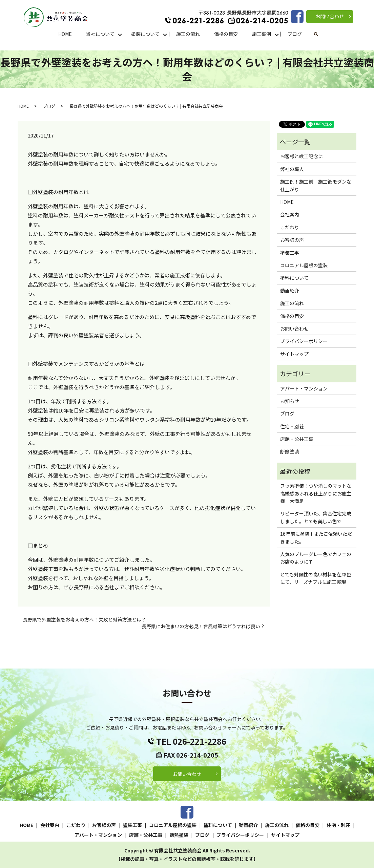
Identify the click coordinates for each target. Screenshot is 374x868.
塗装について (145, 34)
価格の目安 (226, 34)
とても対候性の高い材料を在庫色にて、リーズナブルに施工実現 (316, 578)
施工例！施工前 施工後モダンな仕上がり (316, 185)
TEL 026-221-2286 (191, 741)
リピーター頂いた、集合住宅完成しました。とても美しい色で (316, 517)
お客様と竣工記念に (302, 156)
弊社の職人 (292, 169)
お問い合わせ (330, 16)
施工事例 (262, 34)
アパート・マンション (304, 388)
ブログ (295, 34)
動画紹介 (290, 291)
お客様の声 (292, 240)
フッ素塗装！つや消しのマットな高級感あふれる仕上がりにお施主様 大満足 (316, 493)
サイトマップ (294, 354)
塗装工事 (290, 253)
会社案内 (290, 214)
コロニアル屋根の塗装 (304, 265)
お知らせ (290, 401)
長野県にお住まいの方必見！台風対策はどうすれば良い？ (203, 626)
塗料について (294, 278)
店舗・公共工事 (297, 439)
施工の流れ (188, 34)
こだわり (290, 227)
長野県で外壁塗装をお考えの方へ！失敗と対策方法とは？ (84, 620)
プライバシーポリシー (304, 341)
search (320, 34)
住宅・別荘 (292, 426)
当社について (100, 34)
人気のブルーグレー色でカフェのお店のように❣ (316, 558)
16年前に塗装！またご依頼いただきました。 (316, 537)
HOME (65, 34)
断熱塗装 (290, 451)
